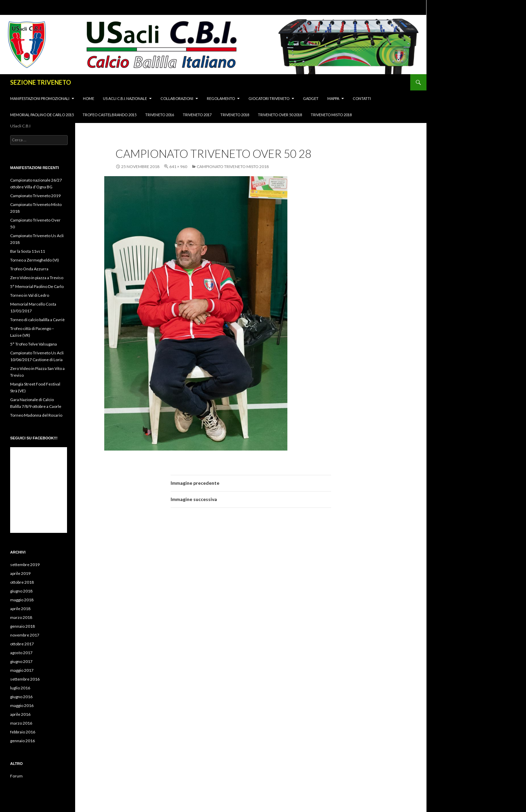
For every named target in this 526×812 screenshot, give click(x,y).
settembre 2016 (25, 679)
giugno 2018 (21, 591)
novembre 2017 (25, 635)
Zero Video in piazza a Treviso (37, 278)
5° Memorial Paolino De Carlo (37, 286)
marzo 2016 (21, 723)
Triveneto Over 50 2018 (280, 115)
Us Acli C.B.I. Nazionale (125, 98)
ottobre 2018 (22, 582)
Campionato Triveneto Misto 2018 (233, 166)
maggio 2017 (22, 670)
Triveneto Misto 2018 (331, 115)
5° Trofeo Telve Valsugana (34, 344)
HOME (89, 98)
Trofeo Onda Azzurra (29, 269)
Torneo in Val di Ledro (30, 295)
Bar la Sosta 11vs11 (28, 251)
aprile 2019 (20, 573)
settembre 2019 (25, 565)
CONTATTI (362, 98)
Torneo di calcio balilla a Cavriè (37, 320)
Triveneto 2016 (160, 115)
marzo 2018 (21, 617)
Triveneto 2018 (235, 115)
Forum (16, 776)
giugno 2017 (21, 661)
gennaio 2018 (23, 626)
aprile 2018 (20, 609)
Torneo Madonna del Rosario (36, 415)
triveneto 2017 (197, 115)
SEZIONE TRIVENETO (41, 82)
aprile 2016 (20, 714)
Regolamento (221, 98)
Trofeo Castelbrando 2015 (109, 115)
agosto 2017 (21, 653)
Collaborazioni (177, 98)
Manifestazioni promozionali (40, 98)
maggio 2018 (22, 600)
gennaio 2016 (23, 741)
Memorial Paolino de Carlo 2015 (42, 115)
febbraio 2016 (23, 732)
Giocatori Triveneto (269, 98)
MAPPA (333, 98)
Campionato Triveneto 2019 (35, 196)
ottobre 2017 (22, 644)
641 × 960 (178, 166)
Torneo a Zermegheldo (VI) (35, 260)
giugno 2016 (21, 697)
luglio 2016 (20, 688)
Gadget (311, 98)
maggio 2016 (22, 705)
